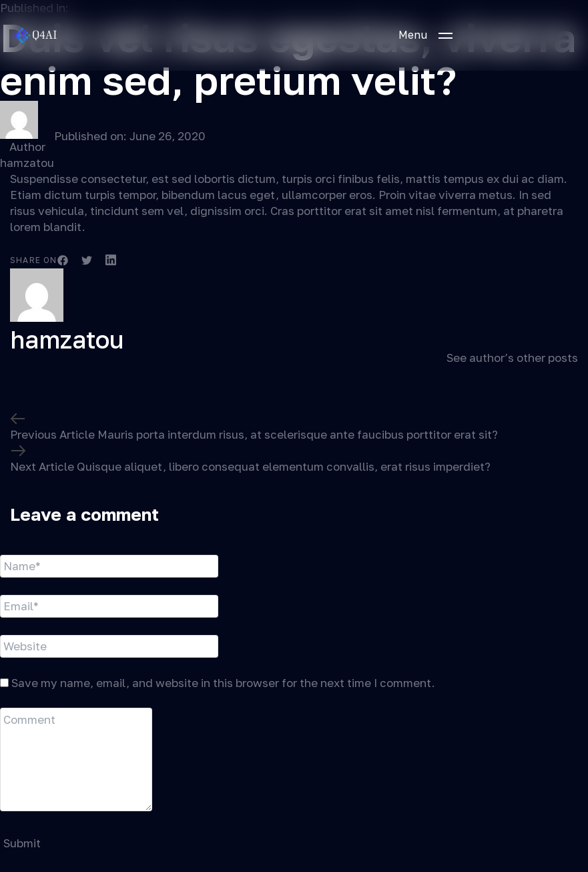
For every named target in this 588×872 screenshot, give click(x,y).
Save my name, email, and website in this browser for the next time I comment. (223, 683)
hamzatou (27, 163)
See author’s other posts (512, 358)
